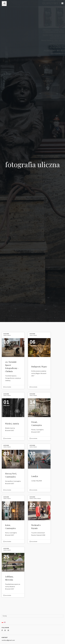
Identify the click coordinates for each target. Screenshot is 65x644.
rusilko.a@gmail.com (8, 640)
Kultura (31, 498)
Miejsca (9, 335)
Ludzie (5, 335)
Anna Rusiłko (8, 387)
